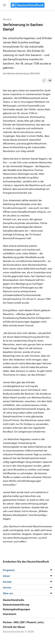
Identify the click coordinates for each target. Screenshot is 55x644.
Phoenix (32, 622)
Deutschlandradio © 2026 (18, 631)
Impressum (10, 614)
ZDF (23, 622)
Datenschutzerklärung (16, 604)
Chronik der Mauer (14, 627)
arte (41, 622)
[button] (4, 5)
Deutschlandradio (14, 600)
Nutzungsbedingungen (16, 609)
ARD (17, 622)
